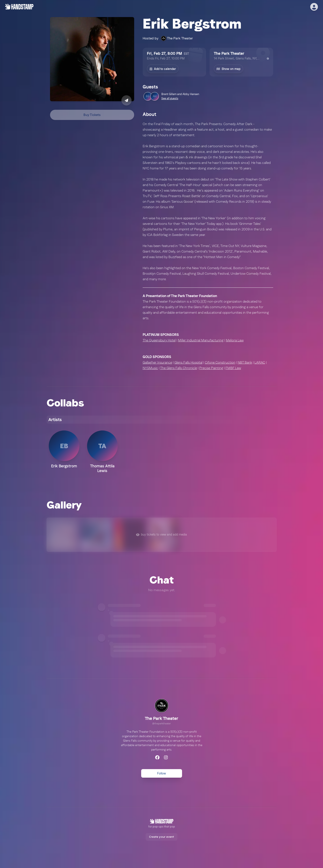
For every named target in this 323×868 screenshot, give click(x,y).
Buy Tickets (92, 115)
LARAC (260, 362)
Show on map (228, 69)
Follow (161, 773)
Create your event (161, 837)
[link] (161, 712)
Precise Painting (211, 368)
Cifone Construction (220, 362)
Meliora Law (235, 340)
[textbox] (208, 246)
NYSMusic (150, 368)
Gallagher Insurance (157, 362)
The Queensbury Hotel (159, 340)
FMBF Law (233, 368)
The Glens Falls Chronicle (179, 368)
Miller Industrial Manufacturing (201, 340)
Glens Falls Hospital (188, 362)
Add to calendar (163, 69)
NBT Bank (245, 362)
